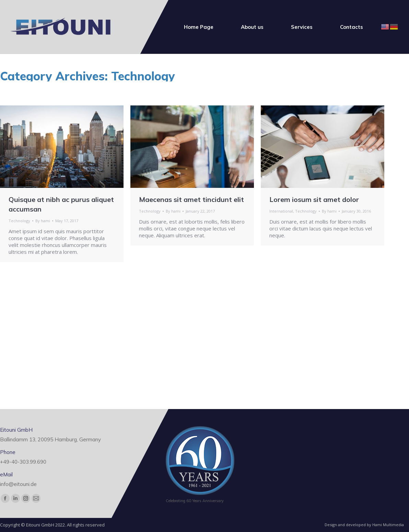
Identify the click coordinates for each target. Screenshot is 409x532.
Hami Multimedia (388, 525)
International (281, 211)
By (43, 221)
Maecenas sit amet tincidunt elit (191, 199)
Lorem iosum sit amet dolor (314, 199)
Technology (19, 221)
